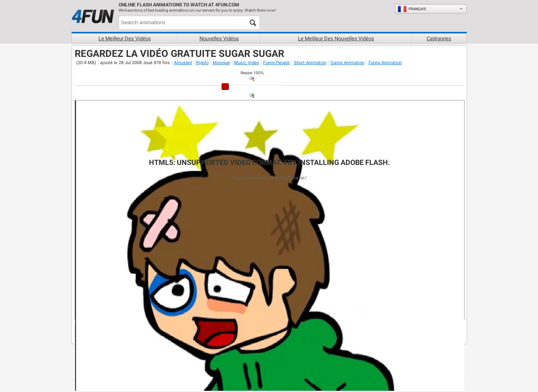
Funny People (276, 63)
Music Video (247, 63)
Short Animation (310, 63)
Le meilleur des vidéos (125, 39)
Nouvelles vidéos (219, 39)
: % (252, 73)
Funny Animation (385, 63)
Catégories (439, 39)
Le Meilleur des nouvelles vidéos (336, 39)
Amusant (183, 63)
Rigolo (202, 63)
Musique (221, 63)
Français (412, 9)
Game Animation (348, 63)
